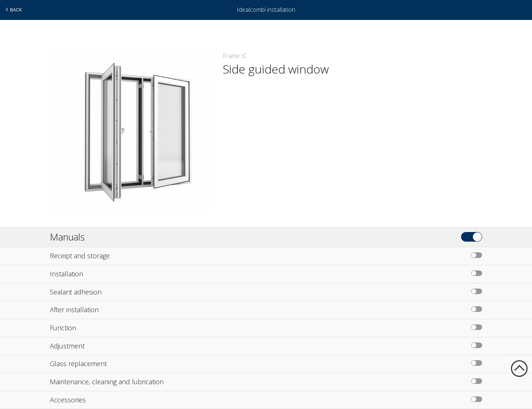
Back (13, 10)
